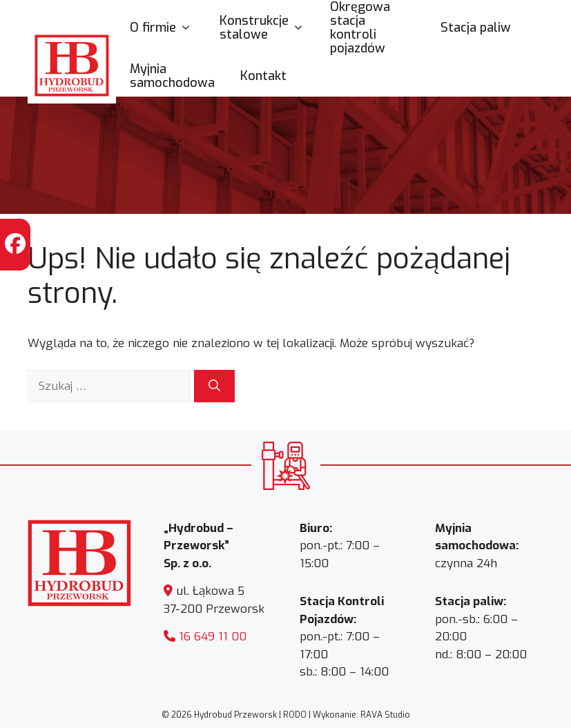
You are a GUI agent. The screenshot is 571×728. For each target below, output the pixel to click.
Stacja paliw (476, 28)
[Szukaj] (214, 386)
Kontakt (263, 76)
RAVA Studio (385, 715)
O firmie (168, 28)
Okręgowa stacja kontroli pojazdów (360, 28)
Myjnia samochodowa (172, 76)
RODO (295, 715)
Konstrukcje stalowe (268, 28)
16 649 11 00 (213, 637)
